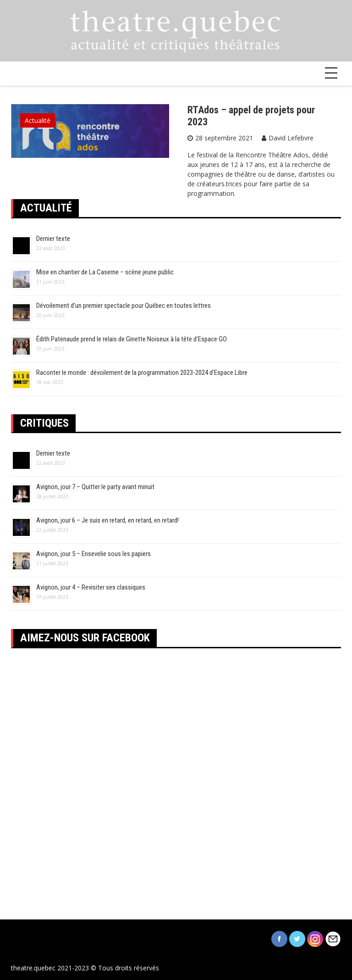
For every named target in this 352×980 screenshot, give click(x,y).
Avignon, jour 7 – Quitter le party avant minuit (95, 487)
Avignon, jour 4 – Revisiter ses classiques (91, 587)
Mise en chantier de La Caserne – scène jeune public (105, 272)
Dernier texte (53, 239)
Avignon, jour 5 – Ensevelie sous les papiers (93, 554)
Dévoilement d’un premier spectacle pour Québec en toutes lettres (124, 306)
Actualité (38, 120)
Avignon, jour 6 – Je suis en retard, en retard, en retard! (107, 520)
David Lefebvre (291, 138)
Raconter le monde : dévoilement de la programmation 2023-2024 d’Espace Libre (142, 373)
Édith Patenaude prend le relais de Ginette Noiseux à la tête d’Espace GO (132, 339)
